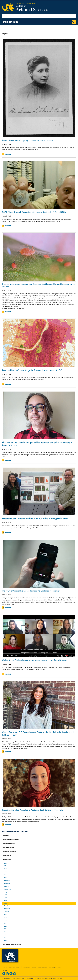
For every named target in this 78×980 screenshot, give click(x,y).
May (6, 900)
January (7, 912)
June (6, 898)
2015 (6, 929)
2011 (6, 940)
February (7, 909)
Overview (6, 835)
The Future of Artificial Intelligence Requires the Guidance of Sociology (31, 591)
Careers (18, 967)
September (8, 889)
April (6, 903)
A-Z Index (5, 967)
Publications (7, 855)
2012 (6, 937)
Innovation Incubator (10, 851)
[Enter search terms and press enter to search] (39, 16)
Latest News (29, 27)
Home (4, 27)
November (7, 883)
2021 (37, 27)
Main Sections (11, 22)
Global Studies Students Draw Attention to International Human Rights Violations (35, 660)
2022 (6, 874)
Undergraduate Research (11, 839)
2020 (6, 915)
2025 (6, 866)
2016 (6, 926)
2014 (6, 932)
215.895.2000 (44, 978)
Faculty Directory (9, 847)
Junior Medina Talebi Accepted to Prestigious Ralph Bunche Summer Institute (33, 810)
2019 (6, 918)
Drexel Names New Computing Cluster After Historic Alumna (27, 140)
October (7, 886)
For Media (12, 967)
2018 (6, 921)
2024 (6, 869)
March (6, 906)
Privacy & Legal (26, 967)
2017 (6, 923)
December (7, 881)
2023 (6, 872)
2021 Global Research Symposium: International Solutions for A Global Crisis (34, 212)
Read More (8, 154)
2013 (6, 935)
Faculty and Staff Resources (12, 944)
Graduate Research (9, 843)
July (5, 895)
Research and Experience (16, 27)
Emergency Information (55, 967)
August (6, 892)
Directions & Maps (42, 967)
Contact (34, 967)
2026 (6, 863)
